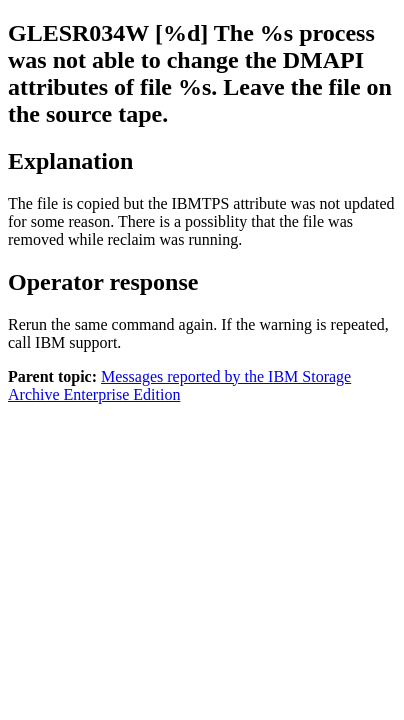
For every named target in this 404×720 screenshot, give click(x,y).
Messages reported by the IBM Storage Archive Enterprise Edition (179, 385)
